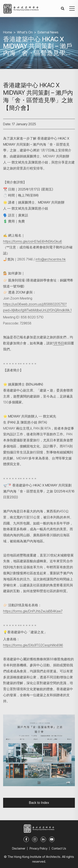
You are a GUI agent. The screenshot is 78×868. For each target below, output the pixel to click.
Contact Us (59, 848)
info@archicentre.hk (51, 259)
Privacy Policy (38, 848)
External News (48, 32)
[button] (72, 9)
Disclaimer (19, 848)
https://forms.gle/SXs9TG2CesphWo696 (33, 645)
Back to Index (39, 803)
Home (8, 32)
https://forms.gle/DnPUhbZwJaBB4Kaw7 (33, 611)
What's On (25, 32)
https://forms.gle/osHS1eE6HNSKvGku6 (33, 241)
